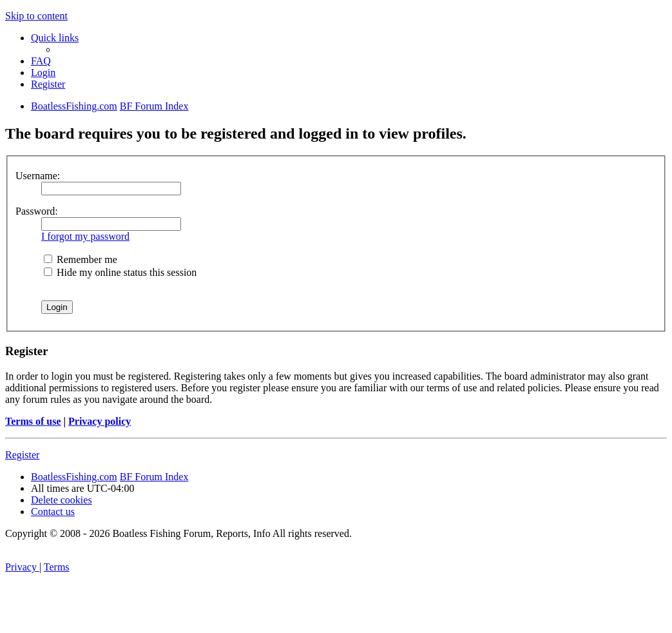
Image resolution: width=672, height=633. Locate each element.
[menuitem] (41, 61)
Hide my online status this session (120, 272)
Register (22, 455)
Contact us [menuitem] (53, 511)
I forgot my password (85, 236)
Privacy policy (100, 421)
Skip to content (36, 16)
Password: (37, 211)
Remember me (81, 259)
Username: (38, 176)
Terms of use (33, 421)
